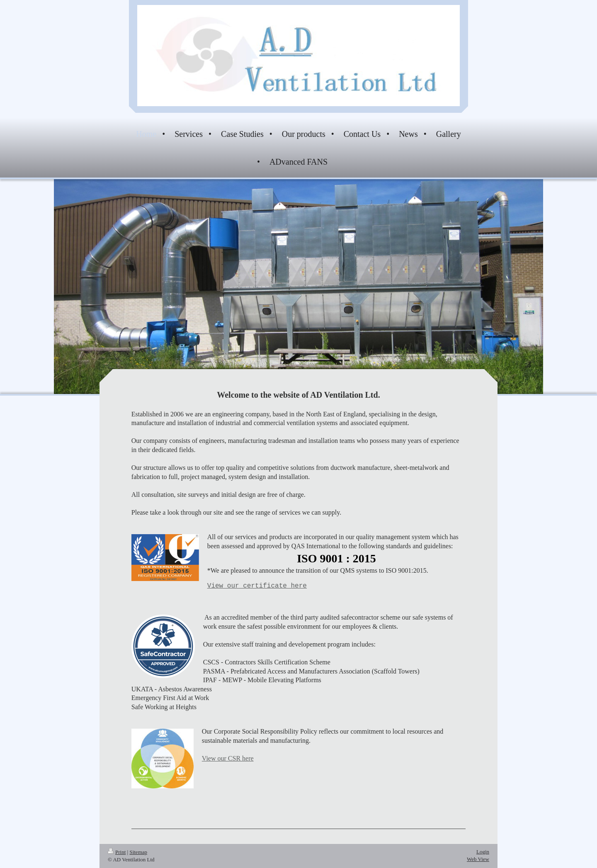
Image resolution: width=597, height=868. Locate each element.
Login (483, 852)
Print (117, 852)
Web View (478, 859)
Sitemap (138, 852)
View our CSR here (228, 758)
